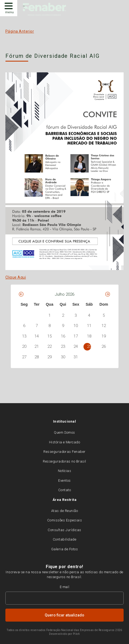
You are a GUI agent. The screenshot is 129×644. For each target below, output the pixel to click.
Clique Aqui (16, 277)
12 (104, 326)
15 (50, 336)
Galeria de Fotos (65, 549)
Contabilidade (64, 539)
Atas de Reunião (64, 511)
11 (89, 326)
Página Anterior (20, 31)
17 (76, 336)
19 (104, 336)
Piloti (76, 634)
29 (50, 357)
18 (89, 336)
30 (63, 357)
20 (24, 346)
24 (76, 346)
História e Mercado (65, 442)
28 (37, 357)
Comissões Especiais (64, 520)
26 (104, 346)
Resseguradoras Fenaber (64, 452)
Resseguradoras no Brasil (64, 461)
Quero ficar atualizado (64, 615)
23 (63, 346)
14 (37, 336)
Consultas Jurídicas (64, 530)
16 (63, 336)
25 (89, 346)
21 (37, 346)
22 (50, 346)
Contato (64, 490)
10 (76, 326)
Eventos (64, 481)
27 (24, 357)
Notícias (65, 471)
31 (76, 357)
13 (24, 336)
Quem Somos (64, 432)
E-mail (65, 587)
